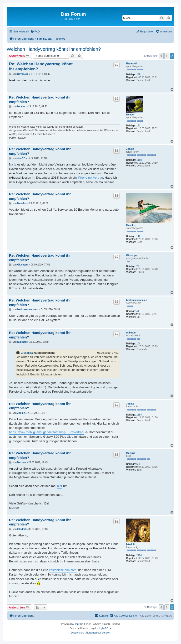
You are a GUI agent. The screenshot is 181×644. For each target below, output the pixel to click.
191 (138, 126)
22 (138, 266)
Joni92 (130, 149)
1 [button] (167, 56)
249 (138, 75)
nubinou (131, 333)
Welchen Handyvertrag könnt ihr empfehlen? (54, 49)
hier (60, 486)
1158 (139, 160)
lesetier (130, 115)
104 (138, 344)
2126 (139, 555)
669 (138, 464)
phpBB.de (106, 628)
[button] (161, 56)
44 (138, 311)
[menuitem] (35, 31)
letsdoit (131, 544)
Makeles (131, 225)
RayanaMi (132, 64)
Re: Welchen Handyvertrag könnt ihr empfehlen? (41, 67)
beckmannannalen (137, 300)
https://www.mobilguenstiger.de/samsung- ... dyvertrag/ (47, 432)
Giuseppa (132, 255)
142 (138, 236)
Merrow (131, 453)
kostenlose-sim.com (63, 570)
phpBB (78, 624)
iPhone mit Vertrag (90, 178)
